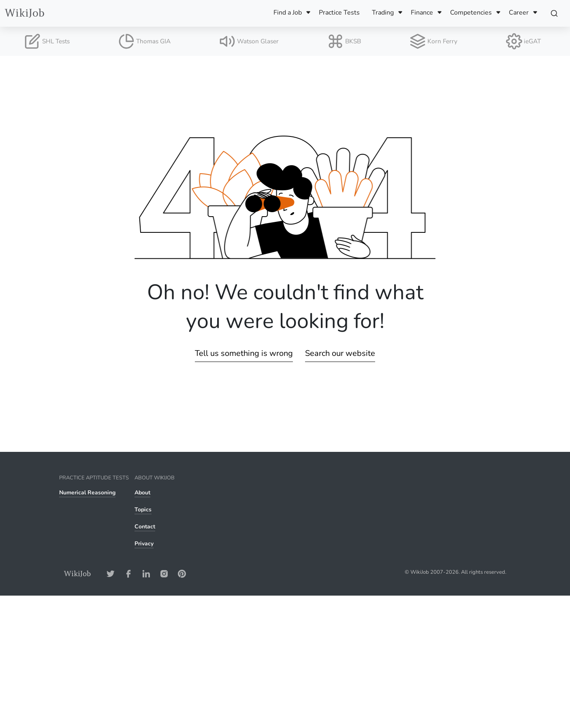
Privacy (144, 544)
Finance (422, 13)
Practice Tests (339, 13)
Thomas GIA (144, 41)
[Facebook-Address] (128, 574)
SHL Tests (47, 41)
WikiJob (25, 13)
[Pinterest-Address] (182, 574)
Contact (145, 527)
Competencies (471, 13)
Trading (383, 13)
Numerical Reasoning (87, 493)
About (142, 493)
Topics (143, 510)
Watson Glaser (249, 41)
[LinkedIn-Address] (146, 574)
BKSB (344, 41)
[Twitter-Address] (111, 574)
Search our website (340, 353)
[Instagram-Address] (164, 574)
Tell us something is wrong (244, 353)
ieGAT (523, 41)
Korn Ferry (433, 41)
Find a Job (288, 13)
